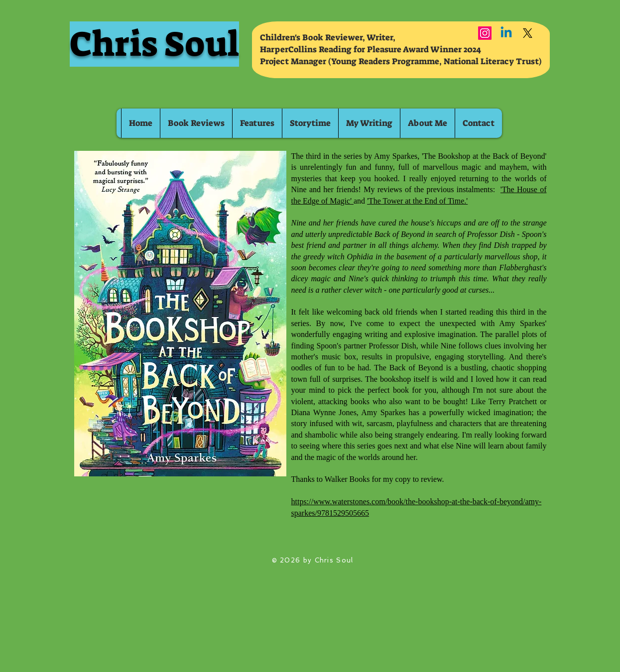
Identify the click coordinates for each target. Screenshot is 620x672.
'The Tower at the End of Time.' (417, 201)
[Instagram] (485, 33)
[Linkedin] (506, 33)
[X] (528, 33)
